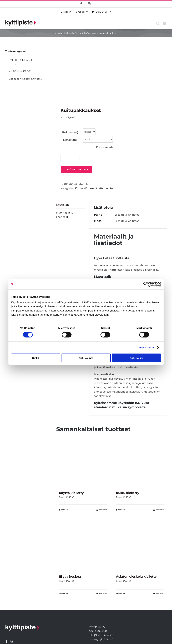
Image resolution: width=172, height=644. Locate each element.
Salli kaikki (136, 358)
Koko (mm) (70, 132)
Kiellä (36, 358)
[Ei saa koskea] (83, 544)
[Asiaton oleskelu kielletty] (140, 544)
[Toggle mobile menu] (165, 23)
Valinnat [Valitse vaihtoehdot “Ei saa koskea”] (65, 593)
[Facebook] (7, 641)
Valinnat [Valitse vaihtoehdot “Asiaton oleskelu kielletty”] (122, 593)
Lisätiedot (103, 510)
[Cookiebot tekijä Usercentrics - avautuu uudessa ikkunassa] (146, 284)
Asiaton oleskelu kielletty (136, 577)
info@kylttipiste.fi (100, 635)
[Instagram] (12, 641)
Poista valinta (105, 147)
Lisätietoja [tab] (63, 205)
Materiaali (70, 140)
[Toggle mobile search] (158, 23)
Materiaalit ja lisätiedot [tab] (65, 215)
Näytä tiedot (147, 347)
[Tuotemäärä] (70, 158)
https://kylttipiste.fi (101, 639)
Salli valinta (86, 358)
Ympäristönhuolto (101, 188)
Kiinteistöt (82, 188)
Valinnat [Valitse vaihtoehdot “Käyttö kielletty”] (65, 510)
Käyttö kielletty (71, 493)
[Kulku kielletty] (140, 461)
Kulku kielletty (128, 493)
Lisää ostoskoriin (77, 169)
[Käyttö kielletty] (83, 461)
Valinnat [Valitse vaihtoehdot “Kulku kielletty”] (122, 510)
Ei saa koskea (70, 577)
